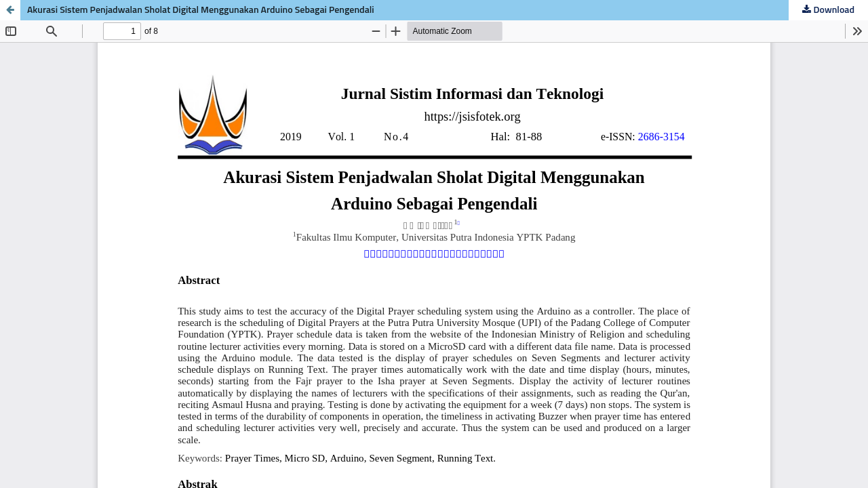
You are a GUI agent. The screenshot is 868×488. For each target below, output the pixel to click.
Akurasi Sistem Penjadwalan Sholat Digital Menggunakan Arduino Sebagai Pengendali (201, 10)
